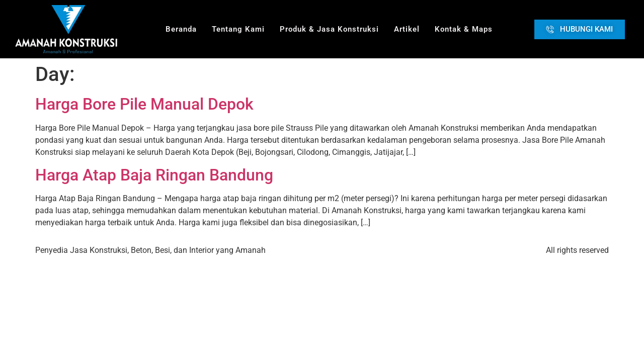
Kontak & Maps (464, 29)
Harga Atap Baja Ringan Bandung (154, 175)
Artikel (407, 29)
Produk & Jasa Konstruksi (329, 29)
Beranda (181, 29)
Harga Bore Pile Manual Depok (144, 104)
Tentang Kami (238, 29)
